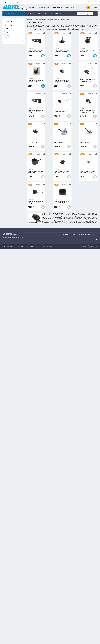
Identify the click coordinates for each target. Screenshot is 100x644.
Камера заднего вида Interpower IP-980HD (61, 81)
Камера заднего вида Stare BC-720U (35, 142)
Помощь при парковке (39, 19)
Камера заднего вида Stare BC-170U (87, 51)
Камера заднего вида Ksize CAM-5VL (87, 142)
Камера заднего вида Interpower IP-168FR (61, 111)
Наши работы (30, 14)
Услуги (38, 14)
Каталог (30, 19)
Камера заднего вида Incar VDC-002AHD (61, 172)
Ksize (7, 36)
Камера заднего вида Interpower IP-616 (35, 111)
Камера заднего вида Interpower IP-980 (35, 202)
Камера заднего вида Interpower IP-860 (87, 80)
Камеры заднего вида (53, 19)
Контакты (58, 14)
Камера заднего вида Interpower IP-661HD (87, 111)
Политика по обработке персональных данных (40, 247)
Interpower (9, 34)
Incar (7, 32)
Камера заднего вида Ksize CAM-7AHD (61, 202)
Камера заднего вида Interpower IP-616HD (35, 51)
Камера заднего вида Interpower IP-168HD (61, 51)
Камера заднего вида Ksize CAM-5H (61, 142)
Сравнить (40, 33)
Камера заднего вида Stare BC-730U (35, 81)
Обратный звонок (92, 2)
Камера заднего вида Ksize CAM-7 (35, 172)
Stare (7, 37)
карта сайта (21, 247)
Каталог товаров (14, 14)
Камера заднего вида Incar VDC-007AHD (87, 172)
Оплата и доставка (47, 14)
